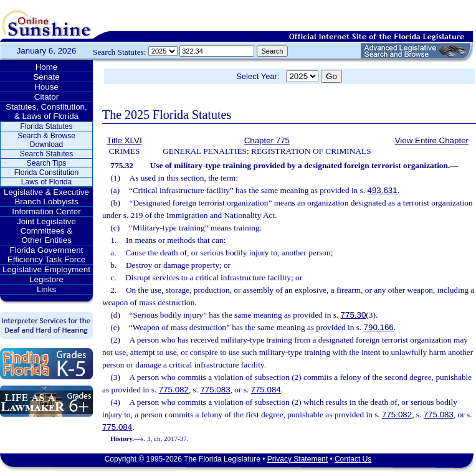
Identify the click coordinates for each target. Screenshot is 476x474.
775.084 (266, 390)
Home (47, 67)
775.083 (215, 390)
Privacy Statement (297, 459)
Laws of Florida (46, 182)
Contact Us (353, 459)
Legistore (46, 279)
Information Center (46, 211)
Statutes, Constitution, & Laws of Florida (46, 111)
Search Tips (46, 163)
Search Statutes (46, 154)
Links (46, 289)
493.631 (382, 190)
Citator (46, 97)
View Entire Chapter (432, 140)
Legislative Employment (46, 269)
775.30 (354, 315)
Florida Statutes (46, 126)
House (46, 87)
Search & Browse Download (46, 140)
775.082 (174, 390)
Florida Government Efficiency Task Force (46, 255)
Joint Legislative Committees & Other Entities (46, 231)
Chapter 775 (267, 140)
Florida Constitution (46, 173)
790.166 (379, 327)
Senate (46, 77)
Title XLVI (124, 140)
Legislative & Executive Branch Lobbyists (46, 197)
